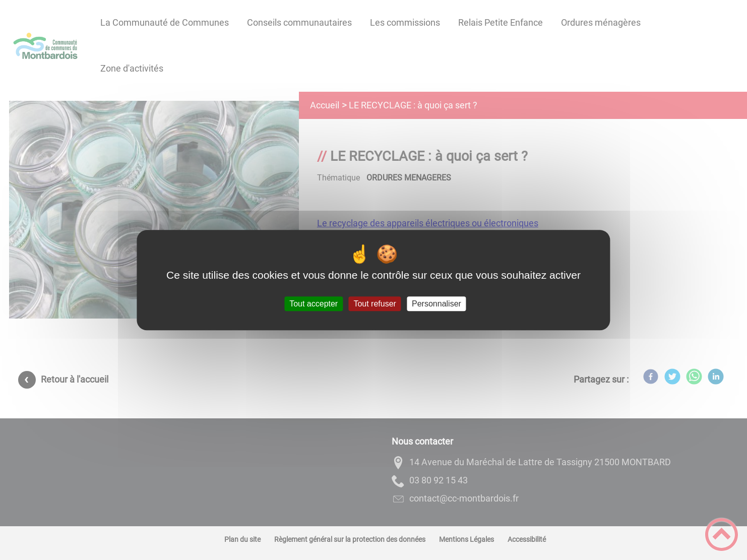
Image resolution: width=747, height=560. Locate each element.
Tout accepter (314, 304)
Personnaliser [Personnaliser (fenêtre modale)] (437, 304)
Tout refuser (375, 304)
